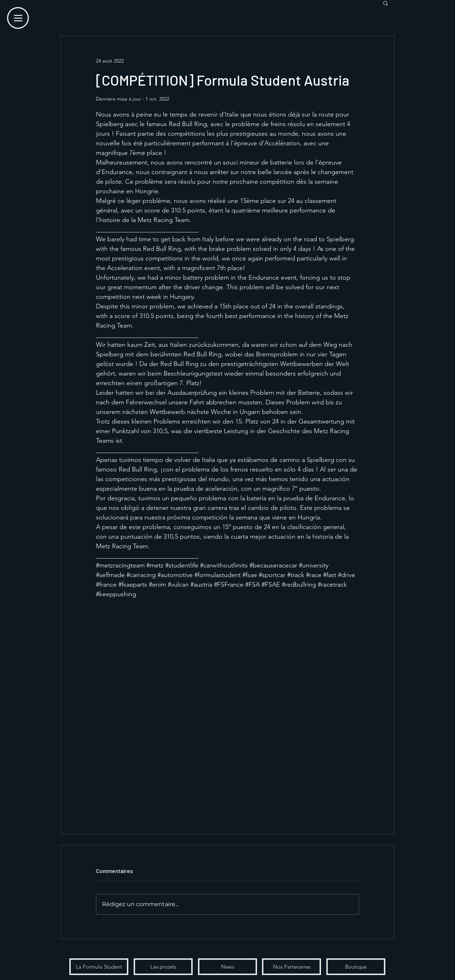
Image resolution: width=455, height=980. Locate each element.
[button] (386, 3)
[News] (227, 967)
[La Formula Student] (99, 967)
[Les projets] (163, 967)
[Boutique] (356, 967)
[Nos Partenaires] (291, 967)
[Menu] (18, 18)
